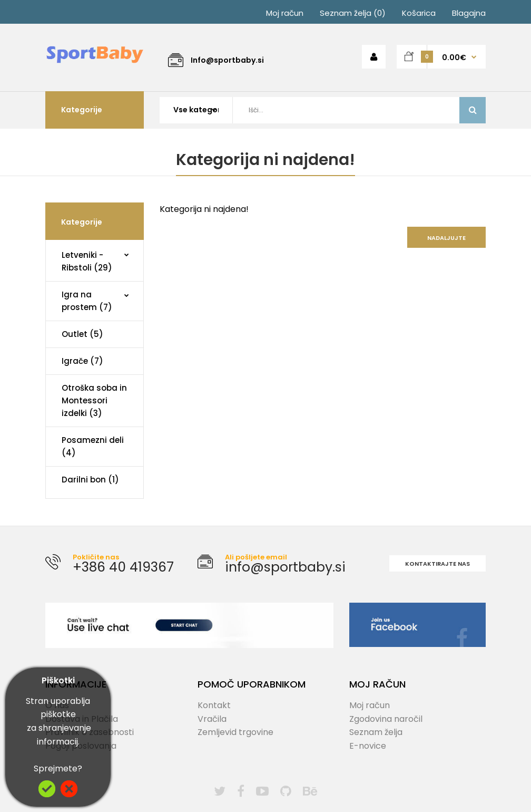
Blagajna (469, 13)
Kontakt (214, 705)
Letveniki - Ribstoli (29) (87, 261)
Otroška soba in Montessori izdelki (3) (94, 400)
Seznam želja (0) (353, 13)
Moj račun (285, 13)
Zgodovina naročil (386, 719)
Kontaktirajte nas (437, 564)
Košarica (419, 13)
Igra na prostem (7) (87, 301)
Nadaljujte (446, 238)
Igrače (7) (82, 361)
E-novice (368, 746)
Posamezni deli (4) (93, 446)
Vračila (212, 719)
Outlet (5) (82, 334)
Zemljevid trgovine (235, 732)
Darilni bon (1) (90, 480)
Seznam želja (376, 732)
